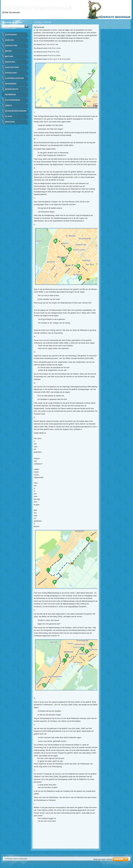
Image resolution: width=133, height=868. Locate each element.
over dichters (12, 67)
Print (111, 2)
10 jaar (8, 116)
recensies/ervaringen (16, 111)
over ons (9, 40)
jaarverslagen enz (14, 78)
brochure (10, 122)
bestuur (9, 56)
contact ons (11, 46)
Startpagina (38, 22)
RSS (127, 2)
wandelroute (12, 89)
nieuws (8, 51)
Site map (119, 2)
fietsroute (10, 95)
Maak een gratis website (103, 859)
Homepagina (101, 2)
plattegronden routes (12, 101)
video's (8, 105)
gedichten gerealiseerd (12, 63)
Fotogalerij (11, 73)
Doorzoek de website (12, 22)
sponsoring (11, 84)
